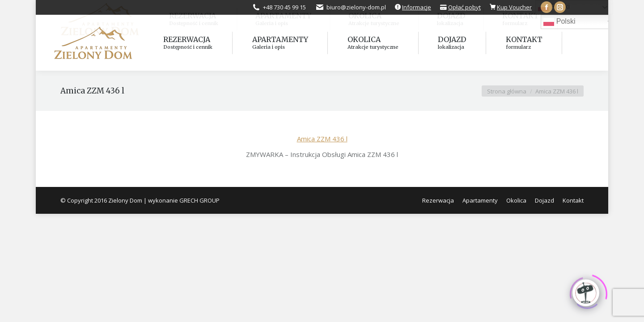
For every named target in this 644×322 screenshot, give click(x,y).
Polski (559, 22)
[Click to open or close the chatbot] (586, 291)
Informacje (417, 7)
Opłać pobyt (464, 7)
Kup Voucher (514, 7)
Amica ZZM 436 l (322, 139)
